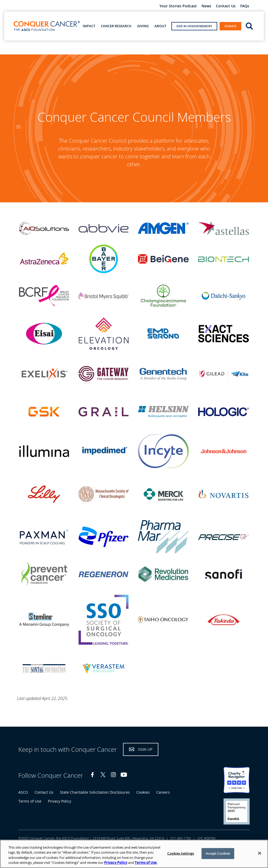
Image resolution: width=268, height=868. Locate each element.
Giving (143, 26)
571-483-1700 (181, 838)
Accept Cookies (218, 853)
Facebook (92, 775)
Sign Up (145, 749)
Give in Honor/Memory (194, 26)
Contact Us (226, 6)
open (249, 26)
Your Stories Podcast (178, 6)
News (206, 6)
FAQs (245, 6)
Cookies (143, 792)
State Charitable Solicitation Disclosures (95, 792)
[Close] (260, 853)
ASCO (23, 792)
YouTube (124, 775)
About (160, 26)
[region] (134, 854)
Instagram (113, 775)
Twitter (103, 775)
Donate (230, 26)
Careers (163, 792)
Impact (89, 26)
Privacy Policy (60, 801)
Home (9, 49)
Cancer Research (116, 26)
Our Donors (43, 49)
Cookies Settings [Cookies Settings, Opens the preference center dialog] (181, 853)
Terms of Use (30, 801)
